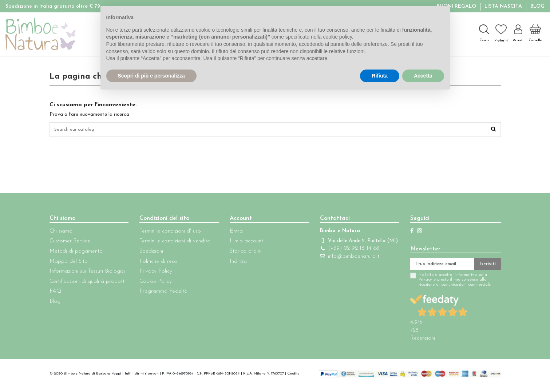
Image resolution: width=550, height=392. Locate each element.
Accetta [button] (423, 76)
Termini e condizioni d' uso (168, 233)
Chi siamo (61, 233)
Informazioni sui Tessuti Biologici (87, 274)
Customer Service (70, 243)
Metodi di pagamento (76, 253)
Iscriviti (488, 267)
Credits (293, 377)
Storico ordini (241, 253)
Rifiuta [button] (380, 76)
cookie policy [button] (337, 37)
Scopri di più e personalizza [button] (151, 76)
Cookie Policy (153, 283)
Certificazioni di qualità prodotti (88, 283)
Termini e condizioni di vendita (173, 243)
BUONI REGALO (457, 6)
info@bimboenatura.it (347, 266)
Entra (232, 233)
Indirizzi (234, 263)
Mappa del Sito (69, 263)
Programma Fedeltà (161, 294)
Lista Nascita (504, 6)
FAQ (55, 294)
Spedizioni (149, 253)
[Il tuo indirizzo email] (438, 267)
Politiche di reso (156, 263)
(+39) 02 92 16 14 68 (347, 258)
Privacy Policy (154, 274)
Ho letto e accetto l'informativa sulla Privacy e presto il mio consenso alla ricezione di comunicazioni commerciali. (446, 284)
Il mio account (242, 243)
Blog (537, 6)
